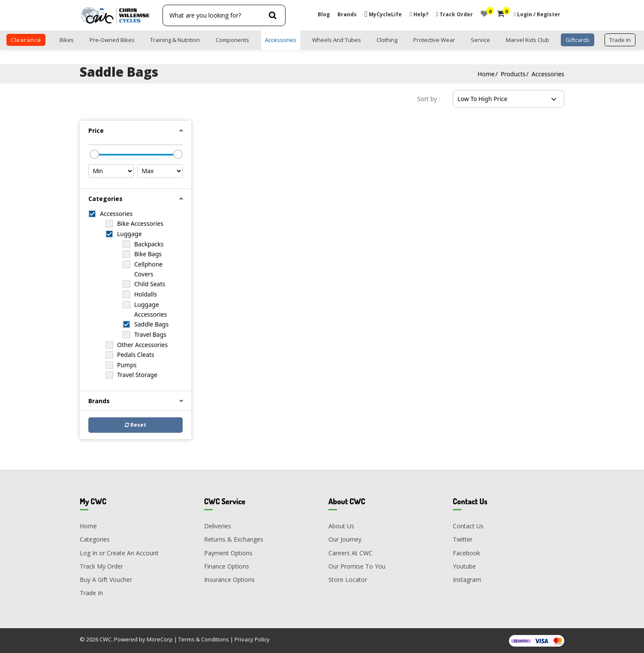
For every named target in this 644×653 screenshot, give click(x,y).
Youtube (464, 566)
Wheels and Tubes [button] (337, 40)
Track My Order (101, 566)
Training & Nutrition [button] (175, 40)
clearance (26, 40)
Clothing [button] (387, 40)
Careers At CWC (351, 553)
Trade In (91, 593)
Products (513, 74)
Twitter (463, 539)
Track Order (454, 14)
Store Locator (348, 580)
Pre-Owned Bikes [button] (112, 40)
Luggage (129, 234)
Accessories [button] (281, 40)
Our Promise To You (357, 566)
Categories (95, 539)
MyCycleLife (383, 14)
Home (486, 74)
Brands (347, 14)
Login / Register (539, 14)
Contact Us (468, 526)
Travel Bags (150, 334)
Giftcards (578, 40)
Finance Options (227, 566)
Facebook (466, 553)
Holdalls (146, 294)
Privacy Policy (252, 639)
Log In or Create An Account (119, 553)
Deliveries (218, 526)
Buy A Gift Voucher (106, 580)
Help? (419, 14)
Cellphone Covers (148, 269)
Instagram (467, 580)
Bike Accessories (140, 223)
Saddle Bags (151, 324)
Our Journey (345, 539)
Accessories (548, 74)
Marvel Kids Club (528, 40)
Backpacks (149, 244)
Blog (324, 14)
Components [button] (232, 40)
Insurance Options (229, 580)
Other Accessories (142, 345)
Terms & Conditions (204, 639)
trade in (620, 40)
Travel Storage (137, 375)
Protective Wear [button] (434, 40)
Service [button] (480, 40)
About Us (341, 526)
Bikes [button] (67, 40)
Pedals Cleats (136, 355)
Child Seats (150, 284)
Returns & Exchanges (234, 539)
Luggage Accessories (150, 309)
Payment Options (228, 553)
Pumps (127, 365)
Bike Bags (148, 254)
